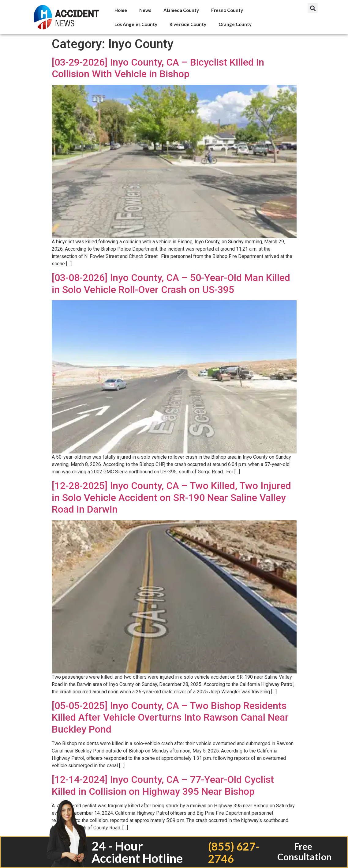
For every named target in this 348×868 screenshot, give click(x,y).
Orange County (235, 24)
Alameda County (181, 10)
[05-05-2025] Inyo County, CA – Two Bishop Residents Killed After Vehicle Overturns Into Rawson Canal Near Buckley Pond (170, 717)
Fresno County (227, 10)
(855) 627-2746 (234, 852)
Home (121, 10)
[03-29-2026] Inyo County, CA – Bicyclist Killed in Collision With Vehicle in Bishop (158, 68)
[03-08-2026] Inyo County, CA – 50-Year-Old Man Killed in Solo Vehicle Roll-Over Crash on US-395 (171, 283)
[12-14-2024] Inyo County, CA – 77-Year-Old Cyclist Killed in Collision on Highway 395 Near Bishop (163, 785)
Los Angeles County (136, 24)
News (145, 10)
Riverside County (188, 24)
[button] (313, 8)
